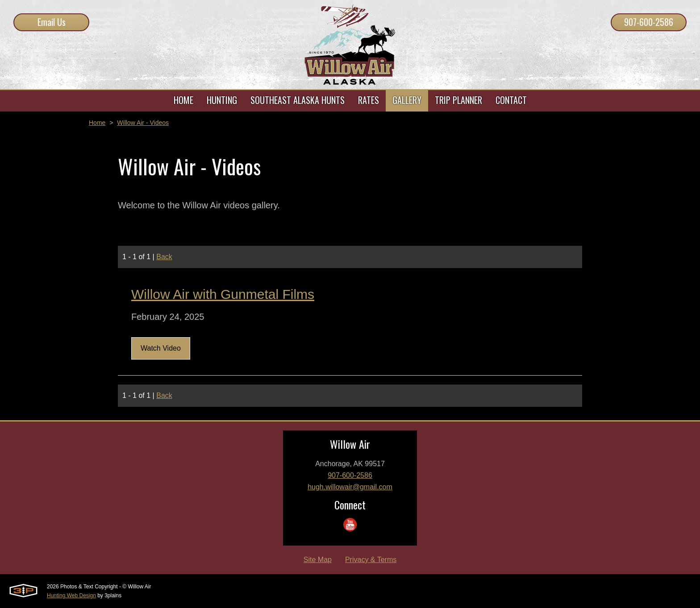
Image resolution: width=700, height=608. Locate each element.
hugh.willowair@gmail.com (350, 487)
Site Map (318, 560)
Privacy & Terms (371, 560)
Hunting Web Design (71, 596)
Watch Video (161, 348)
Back (164, 257)
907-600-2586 (649, 22)
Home (97, 123)
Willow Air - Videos (143, 123)
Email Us (52, 22)
